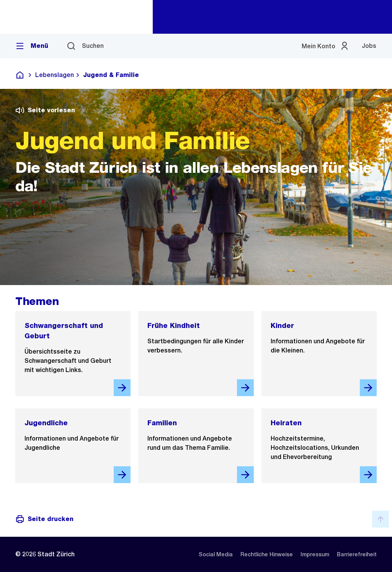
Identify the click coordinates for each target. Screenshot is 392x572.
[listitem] (216, 554)
